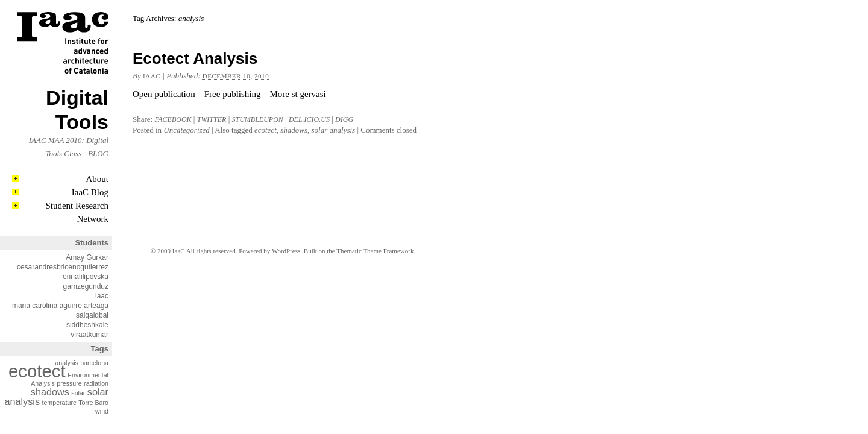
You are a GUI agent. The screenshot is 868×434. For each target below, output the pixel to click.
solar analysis (334, 130)
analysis (67, 363)
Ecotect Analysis (195, 58)
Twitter (212, 119)
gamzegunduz (86, 286)
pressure (69, 383)
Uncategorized (187, 130)
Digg (344, 119)
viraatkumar (90, 335)
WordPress (286, 251)
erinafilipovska (86, 277)
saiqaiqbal (92, 315)
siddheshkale (87, 325)
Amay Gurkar (87, 257)
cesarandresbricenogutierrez (63, 267)
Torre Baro (93, 403)
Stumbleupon (258, 119)
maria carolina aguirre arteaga (60, 306)
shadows (50, 392)
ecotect (37, 371)
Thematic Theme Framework (375, 251)
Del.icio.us (309, 119)
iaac (102, 296)
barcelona (94, 363)
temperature (59, 403)
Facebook (173, 119)
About (98, 179)
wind (102, 411)
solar (78, 393)
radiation (96, 383)
